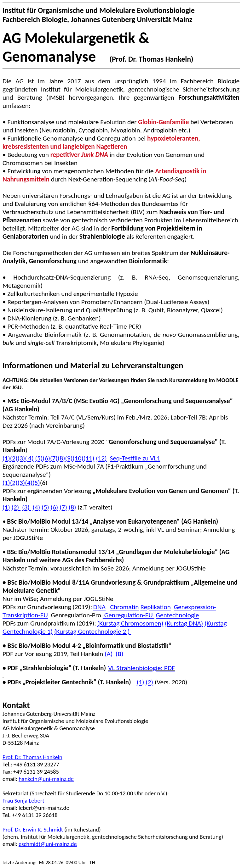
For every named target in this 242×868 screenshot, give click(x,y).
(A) (109, 654)
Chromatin (124, 607)
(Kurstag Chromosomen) (130, 623)
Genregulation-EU (129, 615)
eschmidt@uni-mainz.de (48, 844)
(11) (89, 458)
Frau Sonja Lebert (23, 801)
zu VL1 (135, 458)
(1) (6, 483)
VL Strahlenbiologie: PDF (141, 668)
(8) (61, 458)
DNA (99, 607)
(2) (14, 458)
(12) (101, 458)
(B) (120, 654)
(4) (29, 458)
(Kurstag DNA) (184, 623)
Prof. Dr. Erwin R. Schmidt (33, 829)
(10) (78, 458)
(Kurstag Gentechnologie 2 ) (93, 632)
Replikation (156, 607)
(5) (39, 458)
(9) (69, 458)
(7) (54, 458)
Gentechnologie (177, 615)
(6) (46, 458)
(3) (21, 458)
